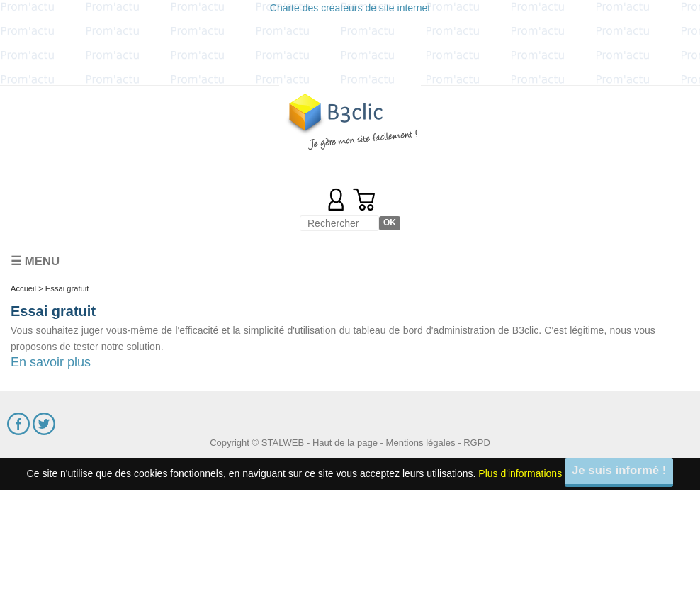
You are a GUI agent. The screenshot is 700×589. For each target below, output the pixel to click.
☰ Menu (35, 261)
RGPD (477, 443)
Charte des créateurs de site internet (350, 8)
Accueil (23, 288)
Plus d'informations (520, 473)
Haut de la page (345, 443)
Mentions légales (421, 443)
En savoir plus (51, 362)
